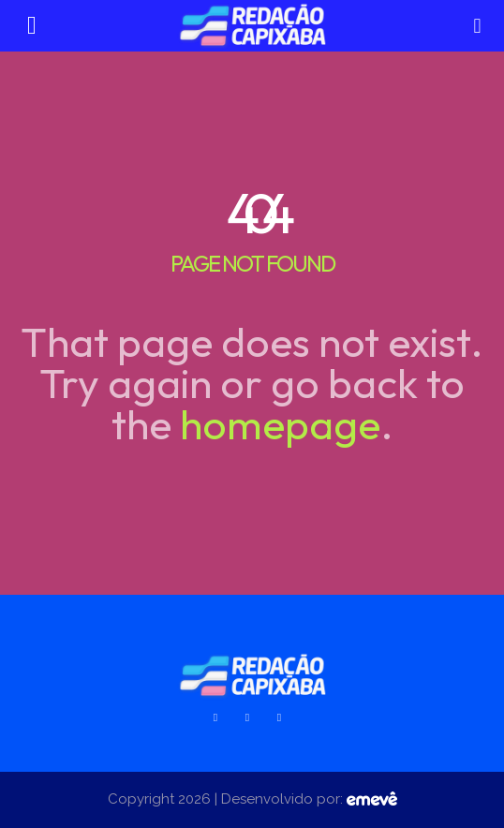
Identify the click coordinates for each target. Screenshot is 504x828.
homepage (280, 424)
